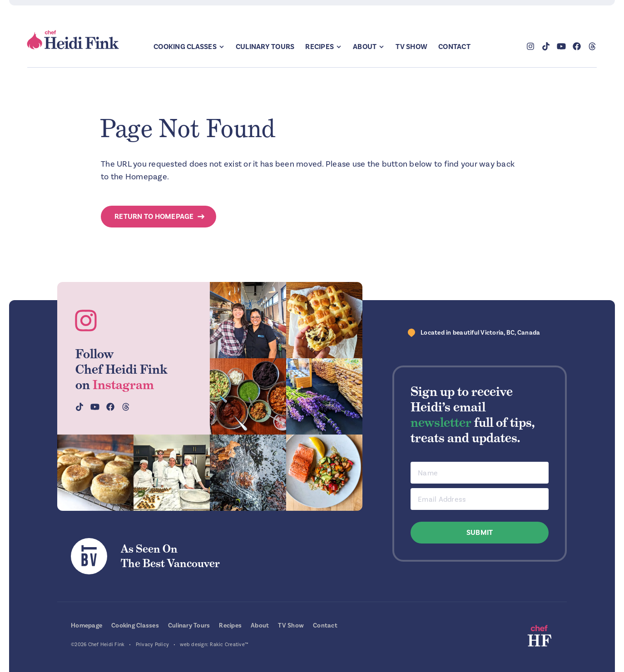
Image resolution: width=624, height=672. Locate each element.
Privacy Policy (153, 645)
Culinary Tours (265, 47)
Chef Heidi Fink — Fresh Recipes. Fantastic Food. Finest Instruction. (74, 40)
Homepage (87, 625)
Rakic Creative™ (229, 645)
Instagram (123, 385)
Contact (454, 47)
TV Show (411, 47)
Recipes (319, 47)
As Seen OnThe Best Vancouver (170, 556)
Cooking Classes (185, 47)
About (365, 47)
